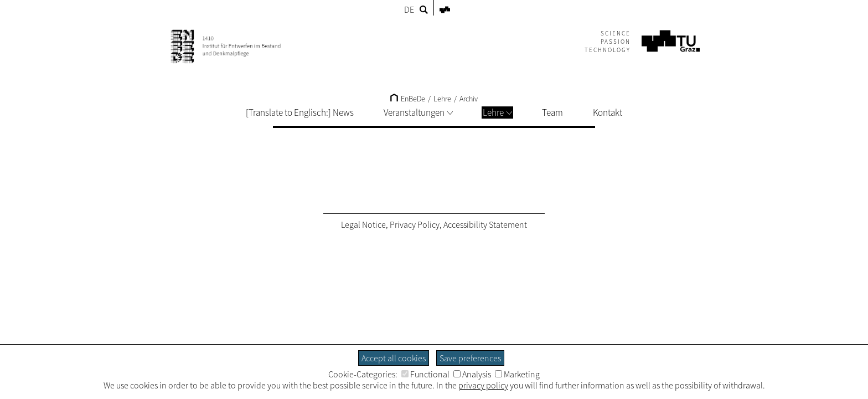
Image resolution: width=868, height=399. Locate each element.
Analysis (472, 374)
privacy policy (483, 385)
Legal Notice (363, 224)
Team (552, 112)
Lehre (497, 112)
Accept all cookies (394, 358)
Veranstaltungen (418, 112)
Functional (425, 374)
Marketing (517, 374)
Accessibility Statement (485, 224)
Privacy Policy (415, 224)
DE (409, 9)
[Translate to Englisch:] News (300, 112)
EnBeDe (408, 99)
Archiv (469, 99)
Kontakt (608, 112)
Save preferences (470, 358)
